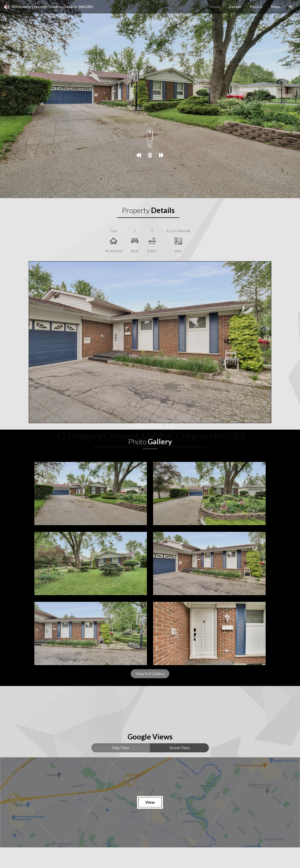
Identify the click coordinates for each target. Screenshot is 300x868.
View (150, 802)
